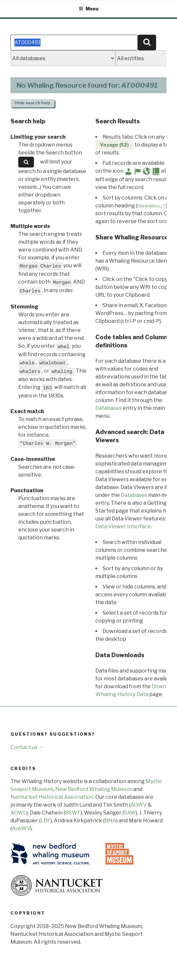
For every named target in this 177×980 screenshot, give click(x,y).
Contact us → (27, 747)
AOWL (18, 813)
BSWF (73, 813)
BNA (110, 821)
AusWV (21, 828)
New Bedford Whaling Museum (94, 789)
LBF (46, 821)
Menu (89, 9)
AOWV (138, 805)
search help (32, 103)
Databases (109, 408)
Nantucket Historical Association (52, 797)
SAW (130, 813)
